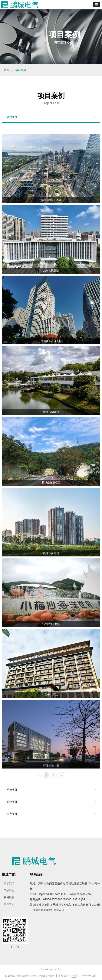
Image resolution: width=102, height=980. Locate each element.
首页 (6, 70)
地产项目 (12, 814)
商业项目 (12, 802)
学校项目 (12, 790)
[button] (97, 5)
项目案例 (21, 70)
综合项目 (12, 117)
